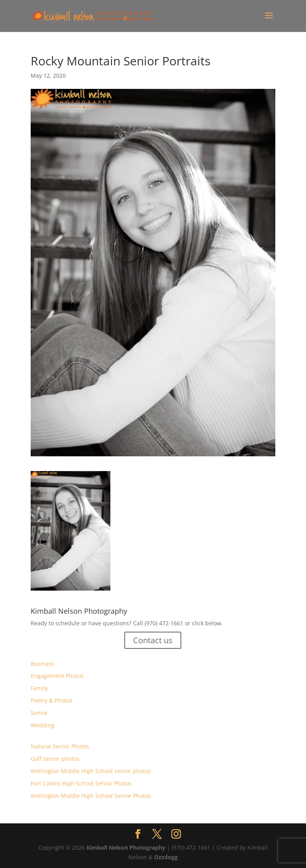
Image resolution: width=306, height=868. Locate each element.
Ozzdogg (166, 857)
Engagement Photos (57, 676)
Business (43, 664)
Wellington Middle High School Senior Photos (91, 796)
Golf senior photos (55, 759)
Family (39, 688)
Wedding (43, 725)
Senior (39, 713)
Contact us (153, 640)
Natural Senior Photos (60, 746)
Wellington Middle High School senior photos (91, 771)
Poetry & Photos (52, 700)
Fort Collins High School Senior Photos (81, 783)
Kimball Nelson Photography (126, 847)
